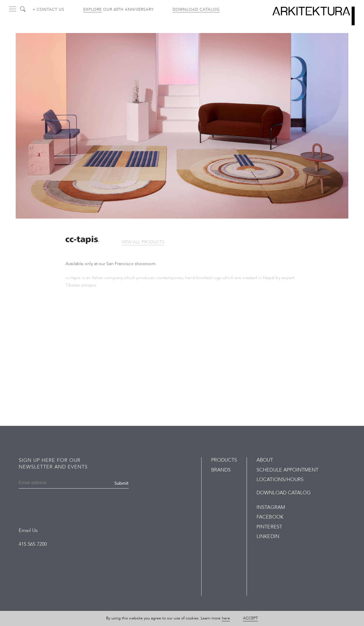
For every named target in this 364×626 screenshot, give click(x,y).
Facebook (270, 517)
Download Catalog (196, 9)
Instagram (271, 507)
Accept (250, 618)
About (265, 460)
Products (224, 460)
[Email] (45, 483)
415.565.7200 (33, 544)
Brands (221, 470)
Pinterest (269, 527)
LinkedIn (268, 537)
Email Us (28, 530)
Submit (122, 483)
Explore (93, 9)
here (226, 618)
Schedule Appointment (287, 470)
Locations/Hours (280, 480)
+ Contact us (49, 9)
